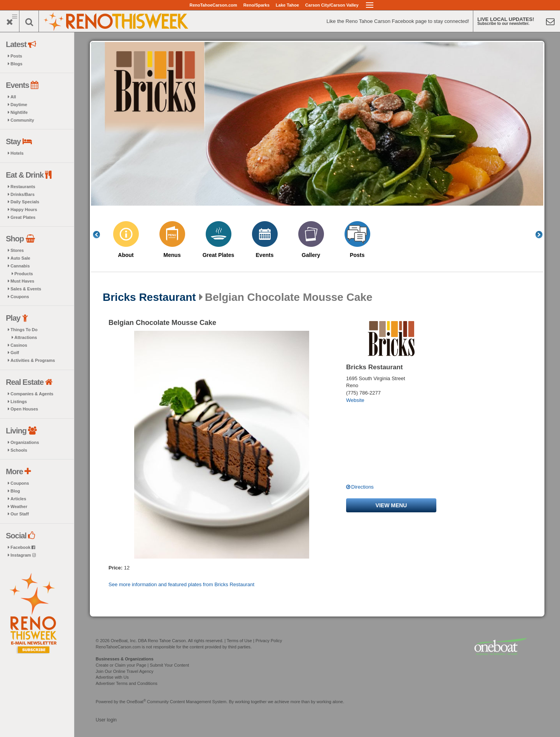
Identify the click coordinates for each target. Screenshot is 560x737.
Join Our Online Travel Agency (125, 671)
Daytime (19, 105)
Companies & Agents (32, 394)
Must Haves (22, 281)
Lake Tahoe (287, 5)
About (126, 255)
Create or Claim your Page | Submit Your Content (142, 665)
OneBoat (136, 702)
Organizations (25, 442)
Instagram (23, 555)
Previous (101, 235)
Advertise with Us (112, 677)
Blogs (17, 64)
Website (355, 400)
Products (24, 274)
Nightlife (19, 112)
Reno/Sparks (256, 5)
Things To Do (24, 330)
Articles (18, 499)
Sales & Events (26, 289)
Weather (19, 506)
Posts (16, 56)
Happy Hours (24, 210)
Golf (15, 353)
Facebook (23, 547)
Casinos (19, 345)
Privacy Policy (269, 641)
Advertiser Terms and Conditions (127, 683)
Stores (17, 250)
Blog (15, 491)
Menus (172, 255)
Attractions (26, 337)
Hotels (17, 153)
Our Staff (20, 514)
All (13, 97)
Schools (19, 450)
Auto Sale (20, 258)
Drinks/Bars (23, 194)
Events (265, 255)
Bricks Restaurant (149, 297)
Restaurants (23, 187)
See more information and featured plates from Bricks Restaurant (181, 584)
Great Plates (23, 217)
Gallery (311, 255)
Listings (19, 402)
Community (22, 120)
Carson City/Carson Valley (332, 5)
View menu (391, 505)
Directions (362, 487)
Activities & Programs (33, 360)
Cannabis (20, 266)
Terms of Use (239, 641)
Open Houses (24, 409)
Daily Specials (25, 202)
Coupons (20, 297)
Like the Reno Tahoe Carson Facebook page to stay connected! (398, 21)
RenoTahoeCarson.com (213, 5)
